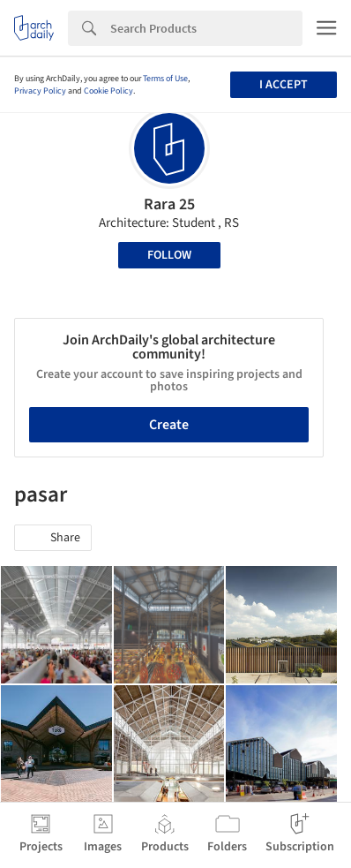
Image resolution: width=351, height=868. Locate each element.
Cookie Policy (108, 91)
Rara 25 (169, 204)
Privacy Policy (40, 91)
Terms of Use (165, 79)
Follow (169, 255)
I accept (284, 85)
